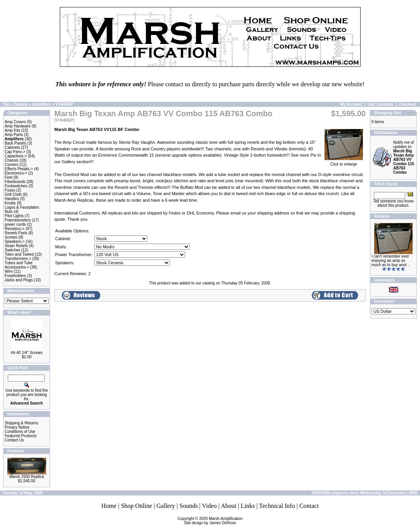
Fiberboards (15, 182)
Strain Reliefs (16, 246)
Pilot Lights (14, 216)
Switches (12, 250)
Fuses (10, 190)
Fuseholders (15, 276)
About (229, 506)
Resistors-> (15, 229)
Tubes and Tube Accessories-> (19, 265)
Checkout (408, 104)
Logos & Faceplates (22, 207)
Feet (9, 177)
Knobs (10, 203)
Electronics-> (16, 173)
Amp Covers (15, 122)
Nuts (9, 212)
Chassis (12, 160)
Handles (12, 199)
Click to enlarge (344, 162)
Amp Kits (12, 130)
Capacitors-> (16, 156)
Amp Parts (14, 135)
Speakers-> (15, 242)
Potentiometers (18, 220)
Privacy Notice (17, 427)
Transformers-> (18, 259)
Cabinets (12, 147)
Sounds (188, 506)
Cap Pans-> (15, 152)
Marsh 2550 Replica (27, 477)
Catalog (21, 104)
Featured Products (21, 436)
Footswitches (16, 186)
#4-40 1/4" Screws (27, 353)
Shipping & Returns (21, 423)
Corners (12, 165)
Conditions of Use (20, 432)
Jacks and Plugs (19, 280)
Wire (9, 271)
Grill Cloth (13, 194)
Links (248, 506)
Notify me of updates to (404, 157)
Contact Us (14, 440)
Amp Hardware (18, 126)
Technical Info (277, 506)
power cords (15, 224)
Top (6, 104)
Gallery (166, 506)
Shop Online (136, 506)
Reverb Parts (16, 233)
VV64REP (64, 104)
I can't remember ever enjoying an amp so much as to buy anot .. (390, 261)
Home (109, 506)
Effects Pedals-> (19, 169)
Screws (11, 237)
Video (209, 506)
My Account (351, 104)
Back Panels (16, 143)
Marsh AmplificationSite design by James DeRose (213, 521)
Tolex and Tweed (19, 254)
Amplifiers (42, 104)
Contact (309, 506)
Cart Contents (380, 104)
